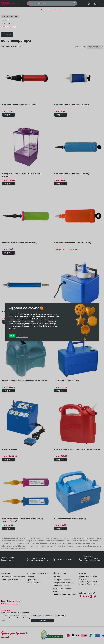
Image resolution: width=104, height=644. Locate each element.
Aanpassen (22, 336)
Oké (12, 336)
